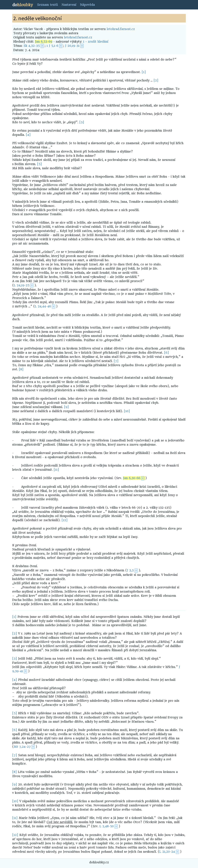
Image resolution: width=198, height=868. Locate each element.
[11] (56, 470)
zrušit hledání (98, 42)
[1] (144, 72)
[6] (167, 353)
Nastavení (69, 5)
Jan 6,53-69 (44, 42)
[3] (82, 122)
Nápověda (87, 5)
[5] (40, 164)
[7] (116, 361)
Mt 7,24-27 (22, 747)
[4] (28, 135)
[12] (65, 520)
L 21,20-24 (167, 852)
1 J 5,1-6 (52, 46)
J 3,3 (130, 570)
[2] (156, 80)
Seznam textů (47, 5)
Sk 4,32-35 (32, 46)
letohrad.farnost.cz (121, 29)
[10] (127, 411)
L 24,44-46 (43, 306)
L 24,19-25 (22, 285)
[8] (21, 369)
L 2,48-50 (107, 826)
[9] (66, 407)
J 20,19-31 (72, 46)
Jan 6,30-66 (132, 478)
